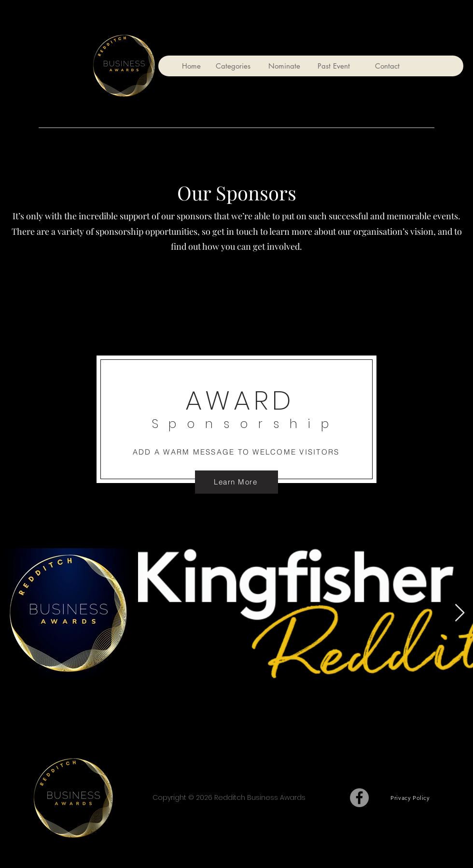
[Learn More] (236, 482)
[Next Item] (460, 613)
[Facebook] (359, 798)
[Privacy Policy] (410, 798)
